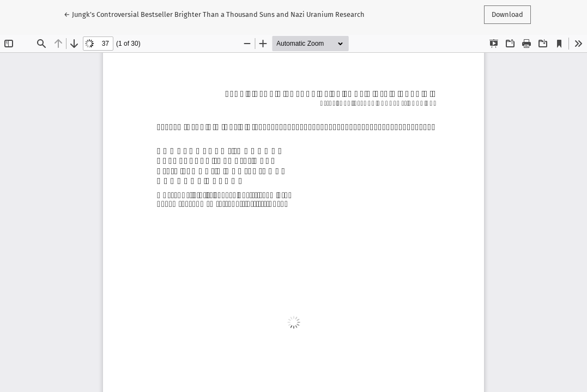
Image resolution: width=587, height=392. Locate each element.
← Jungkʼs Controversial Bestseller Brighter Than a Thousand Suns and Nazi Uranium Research (214, 14)
